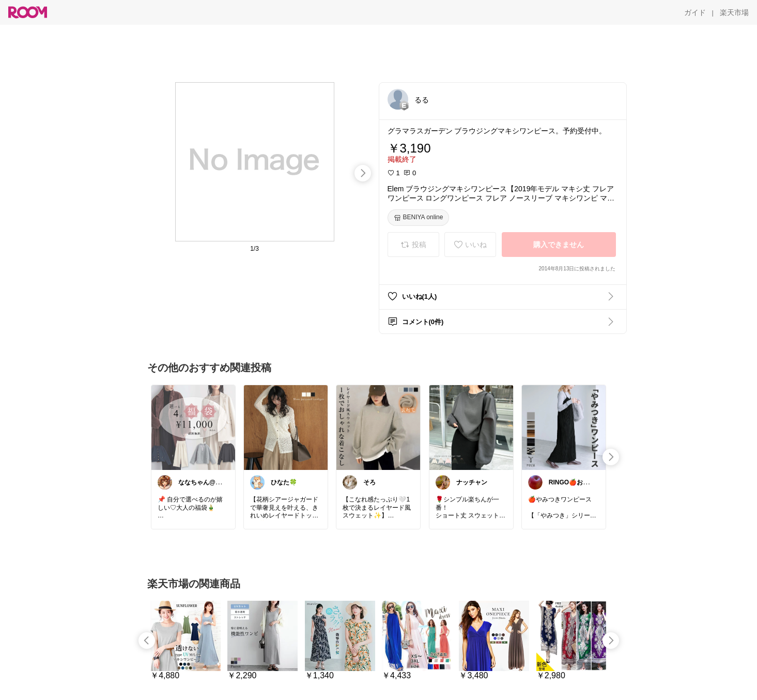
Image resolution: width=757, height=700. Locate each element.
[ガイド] (695, 12)
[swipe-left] (147, 641)
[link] (193, 427)
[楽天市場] (734, 12)
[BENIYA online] (419, 218)
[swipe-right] (363, 173)
